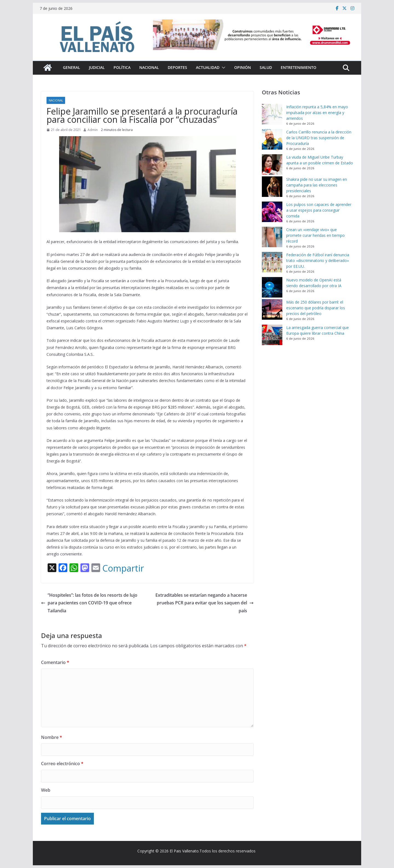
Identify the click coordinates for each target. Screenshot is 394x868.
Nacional (149, 67)
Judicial (97, 67)
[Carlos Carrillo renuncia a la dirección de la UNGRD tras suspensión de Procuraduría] (272, 139)
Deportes (177, 67)
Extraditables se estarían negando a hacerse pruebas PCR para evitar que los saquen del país (205, 603)
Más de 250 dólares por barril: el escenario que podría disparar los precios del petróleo (316, 308)
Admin (93, 130)
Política (122, 67)
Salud (266, 67)
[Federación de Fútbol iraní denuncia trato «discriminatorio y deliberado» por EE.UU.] (272, 262)
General (72, 67)
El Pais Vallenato (184, 851)
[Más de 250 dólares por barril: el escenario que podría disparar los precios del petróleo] (272, 309)
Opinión (243, 67)
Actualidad (208, 67)
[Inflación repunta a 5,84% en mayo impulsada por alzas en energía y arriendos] (272, 114)
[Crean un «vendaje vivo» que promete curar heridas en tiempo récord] (272, 237)
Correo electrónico (62, 764)
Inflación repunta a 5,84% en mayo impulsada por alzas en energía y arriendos (317, 113)
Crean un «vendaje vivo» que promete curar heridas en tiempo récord (315, 235)
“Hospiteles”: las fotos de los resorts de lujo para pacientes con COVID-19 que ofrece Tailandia (89, 603)
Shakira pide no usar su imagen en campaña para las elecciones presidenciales (317, 185)
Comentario (55, 662)
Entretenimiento (299, 67)
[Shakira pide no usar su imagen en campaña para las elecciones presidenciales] (272, 187)
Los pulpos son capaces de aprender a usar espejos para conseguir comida (319, 210)
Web (46, 790)
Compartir (123, 568)
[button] (222, 68)
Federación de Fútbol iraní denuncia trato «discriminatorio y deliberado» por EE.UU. (318, 260)
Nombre (52, 737)
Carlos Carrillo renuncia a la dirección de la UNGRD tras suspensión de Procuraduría (319, 138)
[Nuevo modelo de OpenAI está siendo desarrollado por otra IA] (272, 287)
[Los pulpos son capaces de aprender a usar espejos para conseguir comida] (272, 212)
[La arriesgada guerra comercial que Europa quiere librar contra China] (272, 335)
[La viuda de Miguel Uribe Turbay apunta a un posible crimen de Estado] (272, 164)
